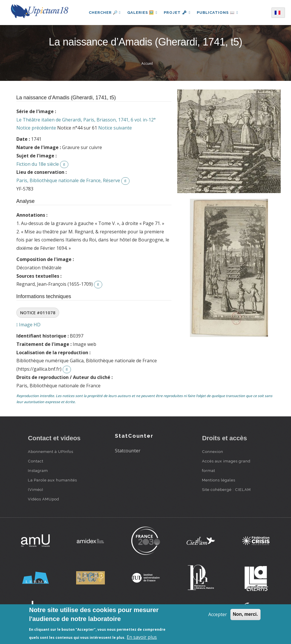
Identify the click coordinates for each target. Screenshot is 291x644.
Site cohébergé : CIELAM (226, 489)
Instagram (38, 470)
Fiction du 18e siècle (38, 164)
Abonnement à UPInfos (51, 451)
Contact (36, 461)
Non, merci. (245, 614)
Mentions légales (219, 480)
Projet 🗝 (177, 13)
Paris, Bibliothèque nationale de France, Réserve (68, 180)
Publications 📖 (218, 13)
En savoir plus (142, 637)
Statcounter (128, 451)
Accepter (218, 614)
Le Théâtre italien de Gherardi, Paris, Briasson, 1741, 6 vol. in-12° (86, 120)
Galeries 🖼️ (142, 13)
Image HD (29, 325)
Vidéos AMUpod (44, 499)
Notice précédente (36, 128)
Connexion (213, 451)
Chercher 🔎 (104, 13)
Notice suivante (115, 128)
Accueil (147, 63)
